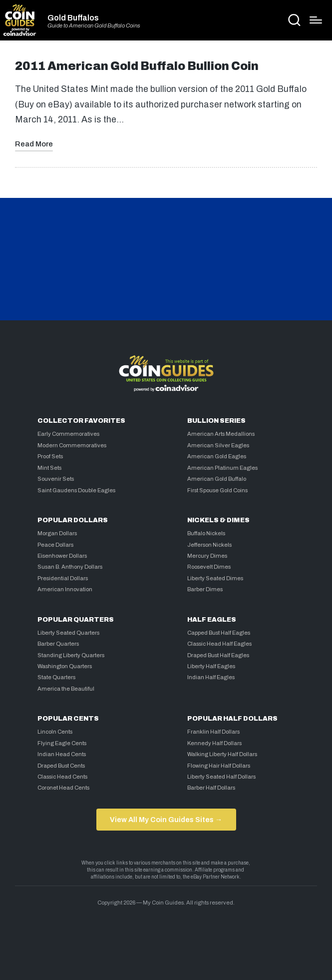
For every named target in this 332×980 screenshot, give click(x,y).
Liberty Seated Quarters (68, 633)
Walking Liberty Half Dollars (222, 754)
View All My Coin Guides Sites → (166, 820)
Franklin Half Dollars (213, 732)
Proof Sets (50, 456)
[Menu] (316, 20)
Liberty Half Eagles (211, 666)
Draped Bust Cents (61, 766)
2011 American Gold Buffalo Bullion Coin (137, 66)
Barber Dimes (205, 589)
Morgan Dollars (57, 533)
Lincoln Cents (55, 732)
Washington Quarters (65, 666)
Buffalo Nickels (206, 533)
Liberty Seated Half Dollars (221, 777)
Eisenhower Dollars (62, 556)
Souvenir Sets (56, 479)
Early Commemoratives (68, 434)
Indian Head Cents (62, 754)
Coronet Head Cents (63, 788)
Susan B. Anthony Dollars (70, 567)
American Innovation (65, 589)
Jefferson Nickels (209, 545)
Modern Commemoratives (72, 445)
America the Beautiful (66, 689)
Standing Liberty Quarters (71, 655)
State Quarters (56, 677)
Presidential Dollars (63, 578)
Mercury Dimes (207, 556)
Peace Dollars (55, 545)
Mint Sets (49, 468)
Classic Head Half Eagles (219, 644)
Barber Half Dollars (211, 788)
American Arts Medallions (221, 434)
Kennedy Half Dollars (214, 743)
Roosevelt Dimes (209, 567)
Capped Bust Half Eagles (219, 633)
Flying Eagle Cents (62, 743)
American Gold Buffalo (217, 479)
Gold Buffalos (73, 18)
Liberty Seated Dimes (215, 578)
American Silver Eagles (218, 445)
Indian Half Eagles (211, 677)
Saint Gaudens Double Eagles (76, 490)
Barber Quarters (58, 644)
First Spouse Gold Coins (217, 490)
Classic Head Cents (62, 777)
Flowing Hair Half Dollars (219, 766)
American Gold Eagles (217, 456)
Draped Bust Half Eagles (218, 655)
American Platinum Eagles (222, 468)
